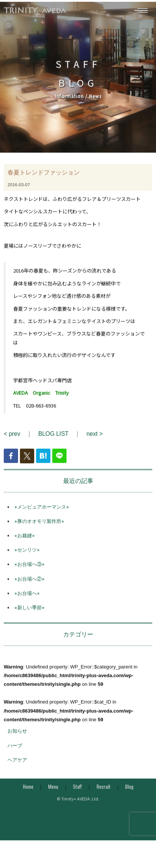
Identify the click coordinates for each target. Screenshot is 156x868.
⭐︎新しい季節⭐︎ (30, 613)
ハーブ (15, 751)
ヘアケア (17, 765)
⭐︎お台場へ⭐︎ (27, 599)
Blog (129, 792)
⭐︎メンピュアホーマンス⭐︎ (42, 512)
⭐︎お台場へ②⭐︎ (30, 584)
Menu (53, 792)
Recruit (104, 792)
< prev (12, 439)
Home (28, 792)
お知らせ (17, 737)
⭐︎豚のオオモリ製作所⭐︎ (39, 527)
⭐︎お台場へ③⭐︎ (30, 570)
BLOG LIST (53, 439)
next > (95, 439)
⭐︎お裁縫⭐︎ (25, 541)
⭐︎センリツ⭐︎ (27, 556)
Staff (77, 792)
